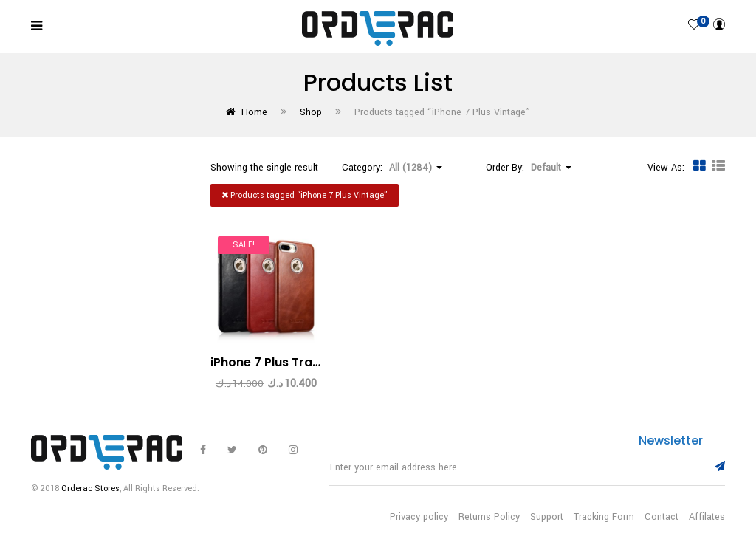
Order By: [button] (529, 168)
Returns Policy (489, 517)
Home (254, 112)
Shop (311, 112)
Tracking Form (604, 517)
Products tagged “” (305, 195)
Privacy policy (419, 517)
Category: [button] (392, 168)
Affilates (707, 517)
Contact (661, 517)
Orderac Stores (90, 488)
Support (547, 517)
